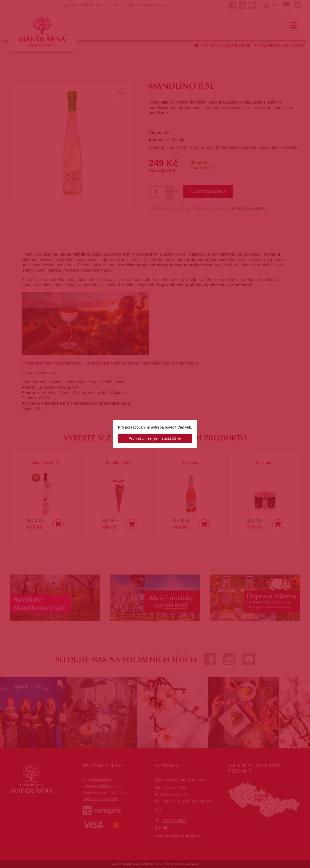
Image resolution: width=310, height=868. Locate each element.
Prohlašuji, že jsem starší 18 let (155, 438)
